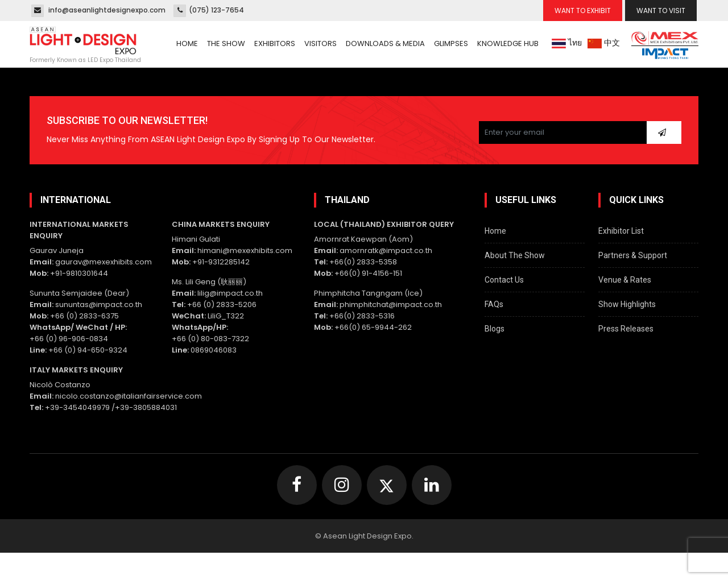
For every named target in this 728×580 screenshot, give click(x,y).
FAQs (494, 304)
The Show (226, 43)
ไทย (567, 43)
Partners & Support (633, 255)
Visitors (320, 43)
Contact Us (504, 280)
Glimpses (451, 43)
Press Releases (626, 329)
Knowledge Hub (508, 43)
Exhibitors (275, 43)
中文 (604, 43)
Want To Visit (661, 11)
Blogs (495, 329)
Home (187, 43)
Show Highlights (627, 304)
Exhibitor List (621, 231)
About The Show (515, 255)
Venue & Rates (625, 280)
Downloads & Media (385, 43)
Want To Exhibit (583, 11)
